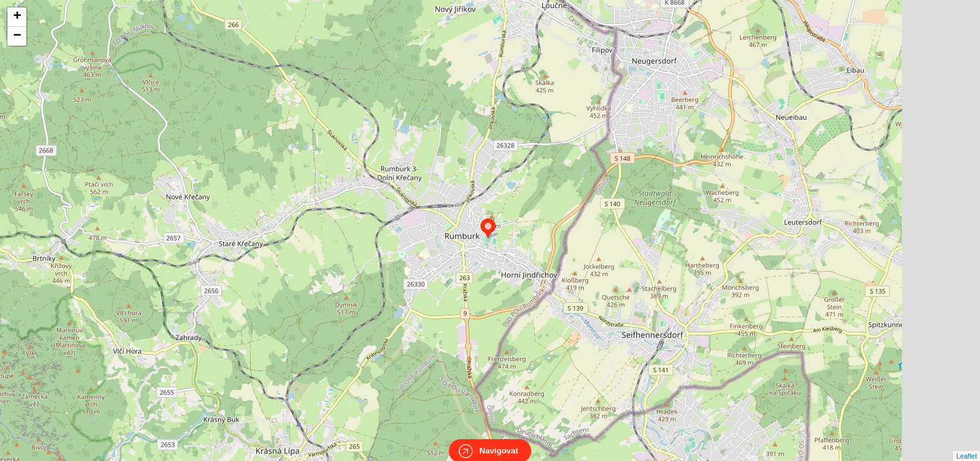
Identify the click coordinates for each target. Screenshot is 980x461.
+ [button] (17, 17)
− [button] (17, 36)
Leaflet (967, 445)
